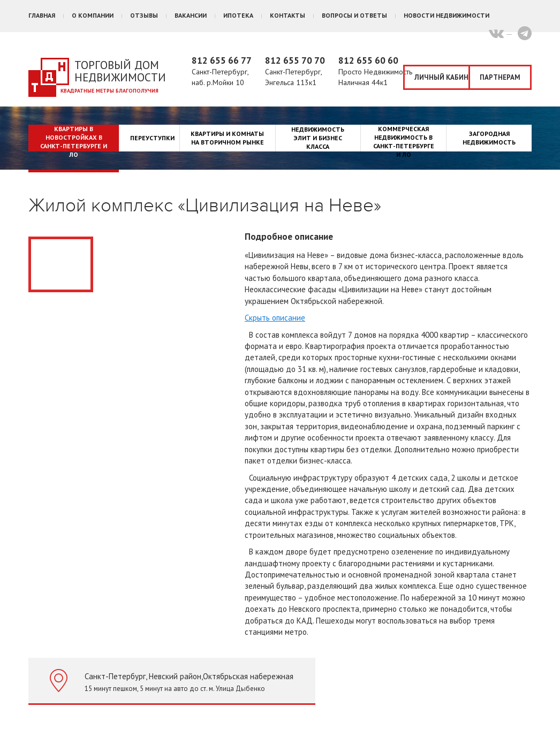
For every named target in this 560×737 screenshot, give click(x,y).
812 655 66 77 (222, 60)
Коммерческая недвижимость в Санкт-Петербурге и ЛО (404, 142)
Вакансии (191, 15)
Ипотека (238, 15)
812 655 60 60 (368, 60)
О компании (93, 15)
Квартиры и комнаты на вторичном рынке (227, 138)
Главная (42, 15)
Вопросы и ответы (354, 15)
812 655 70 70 (295, 60)
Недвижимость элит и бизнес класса (318, 138)
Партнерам (500, 77)
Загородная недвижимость (489, 138)
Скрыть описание (275, 318)
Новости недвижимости (447, 15)
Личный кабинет (442, 77)
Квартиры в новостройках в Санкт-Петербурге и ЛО (74, 142)
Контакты (287, 15)
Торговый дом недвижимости (120, 71)
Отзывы (144, 15)
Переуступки (152, 138)
